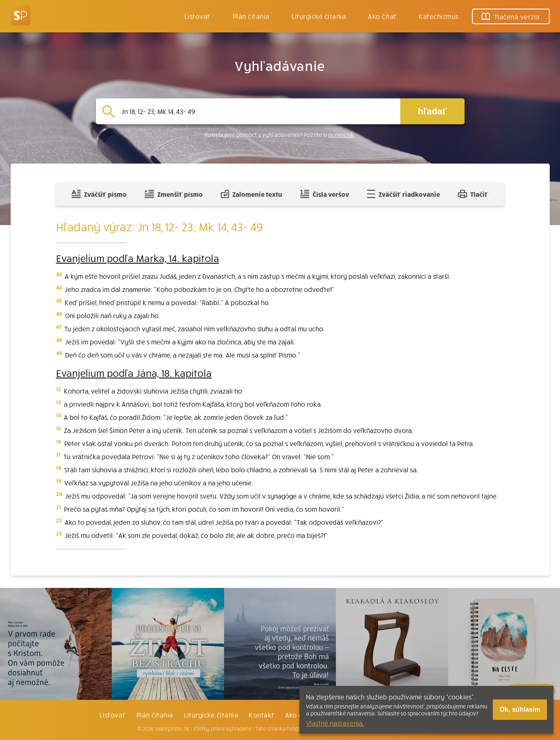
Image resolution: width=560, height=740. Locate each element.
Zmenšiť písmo (173, 194)
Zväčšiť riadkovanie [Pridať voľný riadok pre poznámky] (403, 194)
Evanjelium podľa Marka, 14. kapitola (138, 258)
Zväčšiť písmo (99, 194)
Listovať (197, 16)
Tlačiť (473, 194)
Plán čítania (155, 715)
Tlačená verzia (511, 16)
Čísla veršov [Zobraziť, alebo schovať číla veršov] (325, 194)
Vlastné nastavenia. (335, 723)
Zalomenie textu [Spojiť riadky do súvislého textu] (251, 194)
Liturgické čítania (319, 16)
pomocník (341, 135)
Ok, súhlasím (520, 709)
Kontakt (261, 715)
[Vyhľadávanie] (257, 111)
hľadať (432, 111)
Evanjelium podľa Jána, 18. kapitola (134, 373)
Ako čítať (382, 16)
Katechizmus (439, 16)
